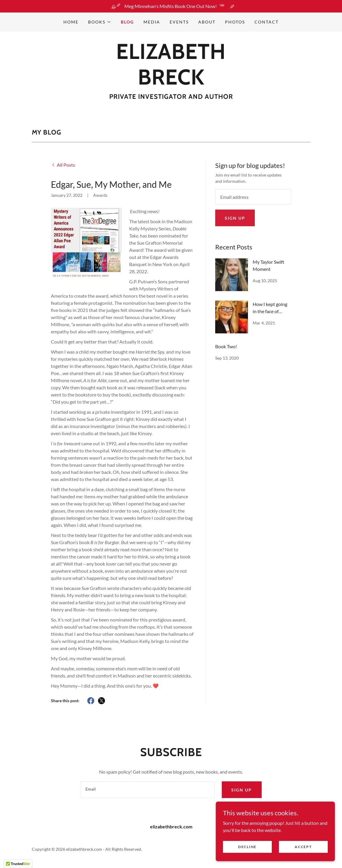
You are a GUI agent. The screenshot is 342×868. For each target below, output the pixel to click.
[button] (100, 22)
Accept (303, 855)
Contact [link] (267, 22)
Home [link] (71, 22)
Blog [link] (127, 22)
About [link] (207, 22)
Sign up (235, 218)
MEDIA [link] (152, 22)
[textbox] (253, 197)
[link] (171, 83)
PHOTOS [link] (235, 22)
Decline (247, 855)
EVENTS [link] (179, 22)
